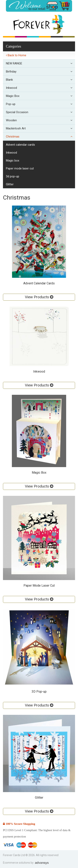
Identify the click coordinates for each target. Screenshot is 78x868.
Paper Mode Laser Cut (20, 168)
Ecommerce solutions (17, 863)
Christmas (40, 137)
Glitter (10, 184)
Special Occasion (40, 112)
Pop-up (40, 104)
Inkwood (40, 88)
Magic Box (40, 96)
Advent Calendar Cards (20, 145)
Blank (40, 80)
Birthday (40, 72)
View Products (39, 297)
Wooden (40, 120)
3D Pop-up (13, 176)
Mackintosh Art (40, 128)
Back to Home (16, 55)
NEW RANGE (40, 63)
